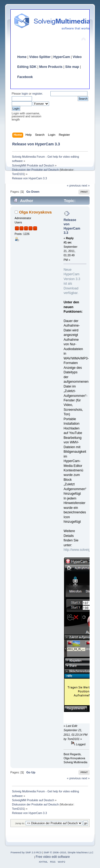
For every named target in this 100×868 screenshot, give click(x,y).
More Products (51, 67)
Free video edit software (53, 857)
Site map (72, 67)
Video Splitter (40, 57)
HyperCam (62, 57)
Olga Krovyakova (35, 212)
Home (22, 57)
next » (86, 185)
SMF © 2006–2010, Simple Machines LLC (69, 852)
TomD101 (18, 174)
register (37, 94)
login (25, 94)
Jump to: (20, 823)
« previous (74, 185)
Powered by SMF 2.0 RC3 (26, 852)
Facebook (25, 77)
